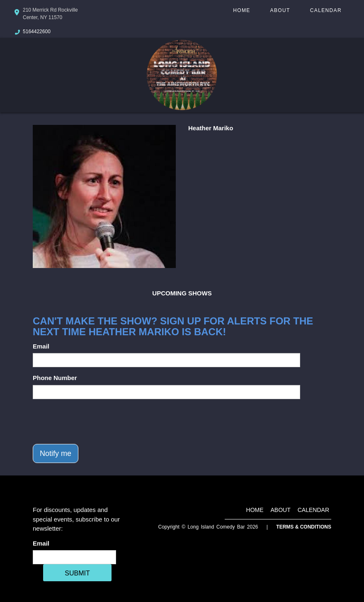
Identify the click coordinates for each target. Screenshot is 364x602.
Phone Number (55, 378)
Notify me (56, 453)
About (280, 10)
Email (41, 346)
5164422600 (37, 32)
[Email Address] (74, 557)
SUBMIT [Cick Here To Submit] (77, 573)
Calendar (326, 10)
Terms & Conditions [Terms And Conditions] (304, 527)
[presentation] (96, 422)
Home (241, 10)
